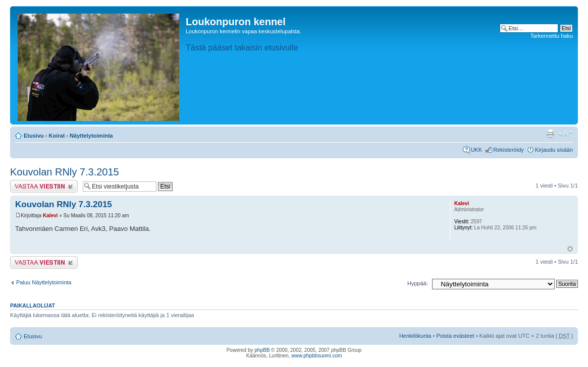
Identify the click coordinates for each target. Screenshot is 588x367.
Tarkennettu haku (552, 36)
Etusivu (34, 136)
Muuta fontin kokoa (566, 134)
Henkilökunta (415, 336)
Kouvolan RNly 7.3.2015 (65, 172)
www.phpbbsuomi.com (316, 356)
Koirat (57, 136)
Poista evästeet (455, 336)
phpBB (262, 350)
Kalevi (50, 216)
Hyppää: (418, 283)
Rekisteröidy (509, 150)
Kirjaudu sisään (554, 150)
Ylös (570, 249)
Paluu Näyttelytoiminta (44, 282)
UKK (477, 150)
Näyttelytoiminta (91, 136)
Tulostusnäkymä (550, 134)
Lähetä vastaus (44, 186)
